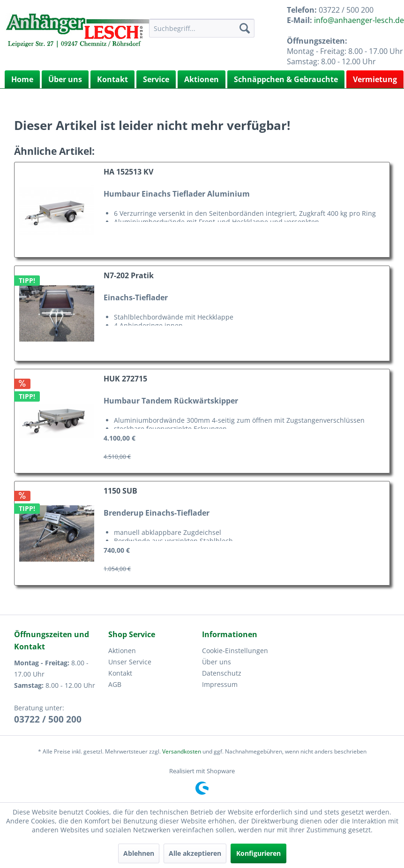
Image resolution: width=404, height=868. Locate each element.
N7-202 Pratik (129, 276)
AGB (115, 684)
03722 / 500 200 (48, 719)
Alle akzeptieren (195, 853)
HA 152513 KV (128, 172)
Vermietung (375, 79)
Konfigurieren (258, 853)
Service (156, 79)
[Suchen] (245, 28)
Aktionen (202, 79)
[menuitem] (202, 28)
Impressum (220, 684)
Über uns (65, 79)
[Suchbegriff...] (202, 28)
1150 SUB (120, 491)
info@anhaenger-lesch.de (359, 20)
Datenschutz (222, 673)
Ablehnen (139, 853)
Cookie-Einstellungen (235, 651)
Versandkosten (182, 751)
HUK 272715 (125, 379)
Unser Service (130, 662)
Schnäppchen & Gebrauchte (286, 79)
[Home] (22, 79)
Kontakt (112, 79)
